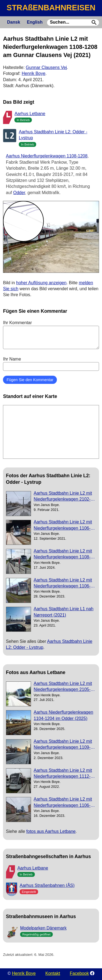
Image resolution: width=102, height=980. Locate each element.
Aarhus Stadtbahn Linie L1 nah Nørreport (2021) (64, 612)
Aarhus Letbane (30, 114)
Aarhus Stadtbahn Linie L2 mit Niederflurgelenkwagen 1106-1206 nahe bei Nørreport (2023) (64, 803)
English (35, 22)
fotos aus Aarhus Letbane (51, 831)
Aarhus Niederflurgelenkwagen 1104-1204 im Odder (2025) (64, 715)
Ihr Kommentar (51, 335)
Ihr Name (51, 364)
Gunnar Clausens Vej (46, 67)
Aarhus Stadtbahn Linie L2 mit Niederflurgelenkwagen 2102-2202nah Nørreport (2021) (63, 497)
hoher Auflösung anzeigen (41, 283)
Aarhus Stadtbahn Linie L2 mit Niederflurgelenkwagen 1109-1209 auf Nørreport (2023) (63, 745)
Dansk (14, 22)
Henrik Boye (34, 73)
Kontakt (53, 973)
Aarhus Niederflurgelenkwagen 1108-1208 (47, 156)
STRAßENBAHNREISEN (51, 8)
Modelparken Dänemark (43, 928)
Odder (19, 193)
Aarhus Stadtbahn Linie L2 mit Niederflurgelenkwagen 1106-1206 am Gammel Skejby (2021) (63, 525)
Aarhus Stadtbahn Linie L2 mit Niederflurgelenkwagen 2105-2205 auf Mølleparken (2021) (63, 687)
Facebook (79, 973)
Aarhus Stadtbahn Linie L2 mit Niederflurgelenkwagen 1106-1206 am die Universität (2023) (64, 584)
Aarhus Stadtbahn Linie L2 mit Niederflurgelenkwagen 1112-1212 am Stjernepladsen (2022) (64, 774)
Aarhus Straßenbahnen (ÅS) (47, 885)
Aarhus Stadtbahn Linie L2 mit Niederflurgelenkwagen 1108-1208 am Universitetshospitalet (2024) (64, 554)
